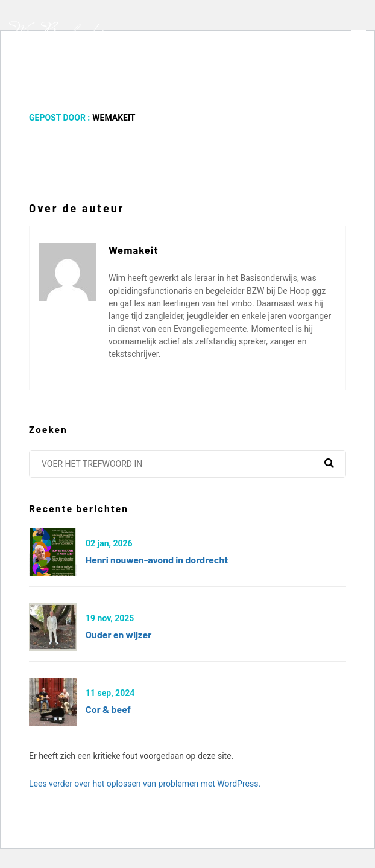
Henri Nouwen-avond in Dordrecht (157, 559)
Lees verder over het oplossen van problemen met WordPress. (145, 784)
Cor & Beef (108, 709)
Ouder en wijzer (118, 634)
